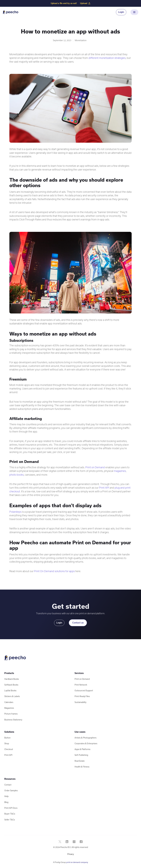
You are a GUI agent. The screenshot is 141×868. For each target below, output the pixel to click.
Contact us (78, 623)
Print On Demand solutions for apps (54, 571)
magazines (120, 471)
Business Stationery (13, 720)
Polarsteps (15, 512)
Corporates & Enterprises (86, 744)
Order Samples (11, 791)
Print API (104, 488)
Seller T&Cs (10, 820)
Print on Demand (95, 467)
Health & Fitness (82, 767)
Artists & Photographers (85, 738)
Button (7, 738)
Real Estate (80, 761)
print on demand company (77, 862)
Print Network (81, 685)
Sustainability (80, 702)
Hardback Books (12, 679)
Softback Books (11, 685)
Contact (8, 785)
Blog (6, 802)
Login (121, 12)
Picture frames (11, 714)
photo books (17, 475)
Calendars (9, 702)
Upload (85, 3)
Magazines (9, 708)
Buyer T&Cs (10, 814)
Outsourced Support (84, 691)
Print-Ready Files (82, 696)
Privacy (71, 854)
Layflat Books (10, 691)
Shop (7, 744)
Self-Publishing (81, 755)
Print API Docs (11, 808)
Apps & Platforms (82, 749)
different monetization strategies (107, 58)
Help (6, 796)
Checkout (9, 749)
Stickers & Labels (12, 696)
